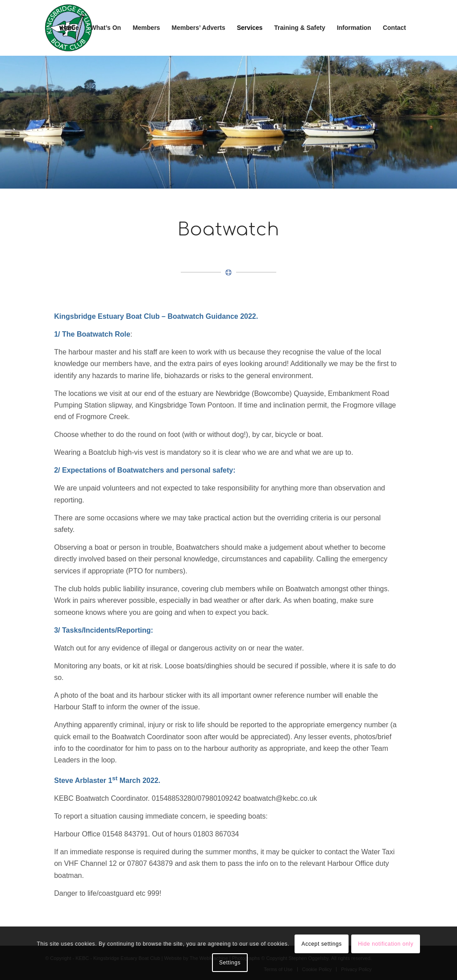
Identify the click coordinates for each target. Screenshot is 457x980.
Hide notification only (386, 944)
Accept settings (322, 944)
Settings (230, 963)
